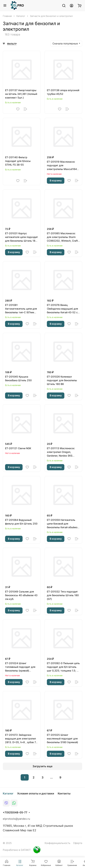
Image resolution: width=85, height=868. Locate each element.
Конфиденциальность (57, 843)
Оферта (78, 843)
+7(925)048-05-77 (15, 813)
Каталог (8, 793)
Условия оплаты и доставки (36, 793)
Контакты (64, 793)
